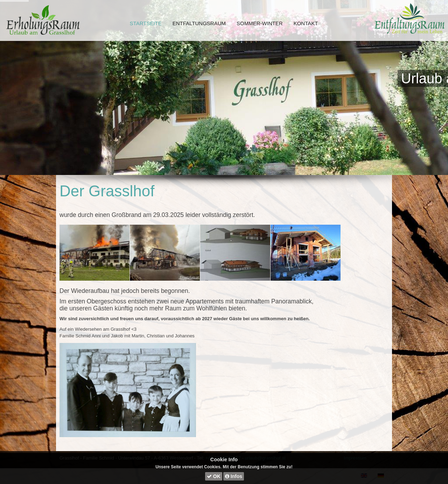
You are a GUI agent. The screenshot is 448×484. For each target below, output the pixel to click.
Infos (234, 476)
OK (214, 476)
